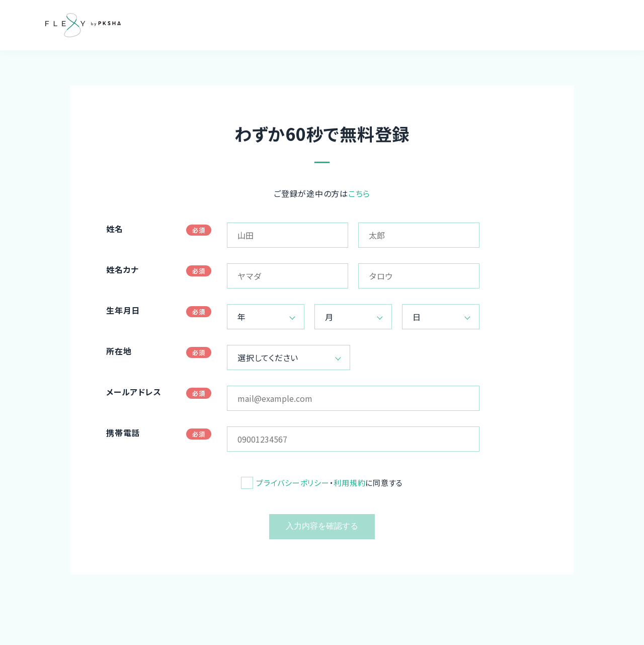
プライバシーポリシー (293, 483)
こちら (359, 193)
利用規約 (349, 483)
